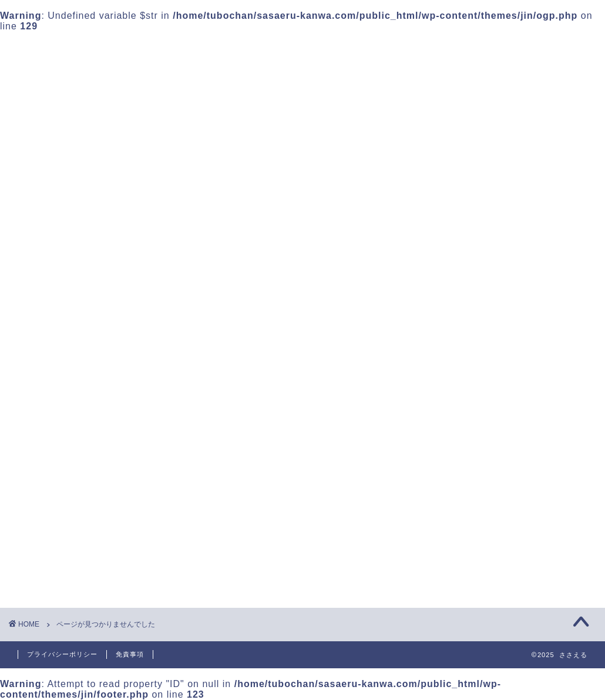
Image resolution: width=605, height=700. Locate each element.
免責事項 (130, 654)
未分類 (80, 574)
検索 (441, 78)
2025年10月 (458, 354)
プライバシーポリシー (62, 654)
